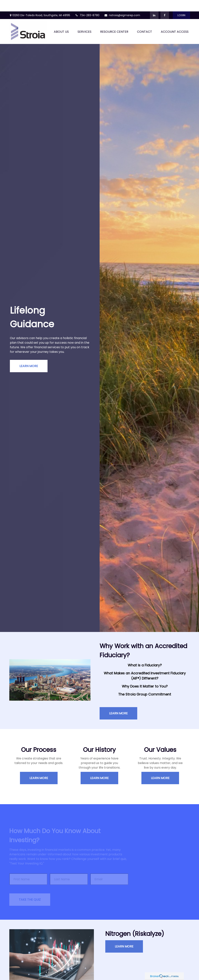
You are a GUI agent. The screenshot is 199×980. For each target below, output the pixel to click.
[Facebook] (165, 4)
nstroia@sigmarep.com (122, 4)
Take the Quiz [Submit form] (30, 890)
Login (181, 4)
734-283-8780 (87, 4)
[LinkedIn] (154, 4)
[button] (61, 20)
